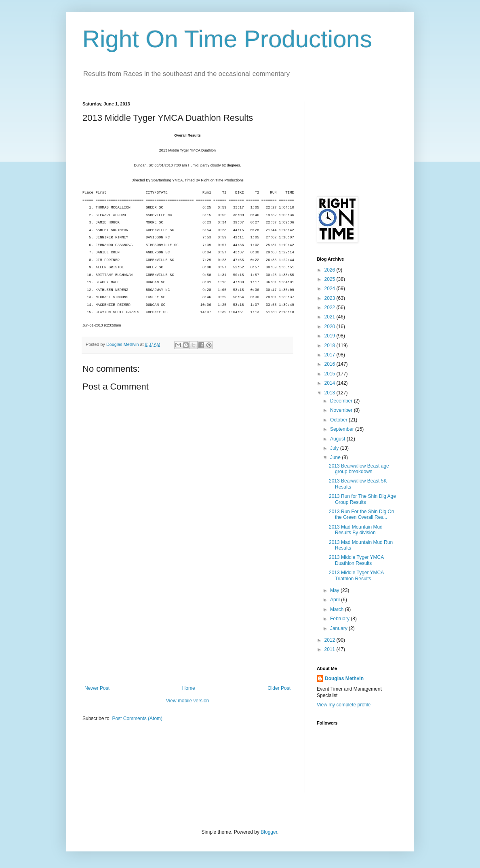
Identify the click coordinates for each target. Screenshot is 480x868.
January (339, 628)
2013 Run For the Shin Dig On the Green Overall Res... (361, 514)
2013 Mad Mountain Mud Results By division (356, 530)
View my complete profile (344, 705)
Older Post (279, 688)
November (342, 410)
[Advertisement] (187, 625)
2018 (331, 346)
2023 (331, 298)
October (339, 420)
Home (189, 688)
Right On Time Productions (227, 39)
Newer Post (97, 688)
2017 (331, 355)
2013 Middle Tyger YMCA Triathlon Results (356, 575)
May (335, 590)
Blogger (269, 832)
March (338, 609)
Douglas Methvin (344, 678)
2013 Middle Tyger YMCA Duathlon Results (356, 560)
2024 (331, 289)
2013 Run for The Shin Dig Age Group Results (362, 499)
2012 (331, 640)
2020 (331, 327)
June (336, 457)
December (342, 401)
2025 (331, 279)
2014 (331, 383)
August (338, 439)
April (336, 600)
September (343, 429)
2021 (331, 317)
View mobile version (188, 701)
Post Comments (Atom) (137, 718)
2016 (331, 364)
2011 (331, 649)
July (335, 448)
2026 (331, 270)
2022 (331, 308)
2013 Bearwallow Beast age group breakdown (359, 469)
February (340, 619)
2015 (331, 374)
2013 (331, 393)
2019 (331, 336)
